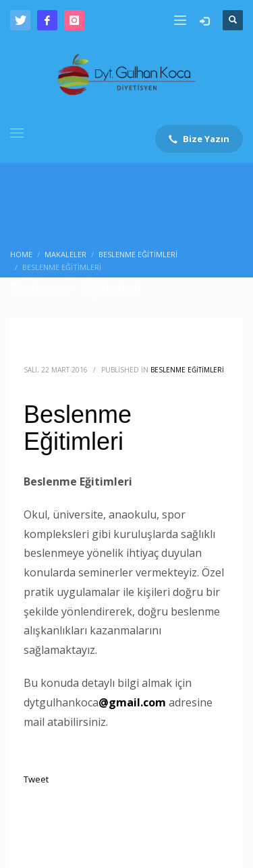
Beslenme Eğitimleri (187, 370)
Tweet (36, 779)
